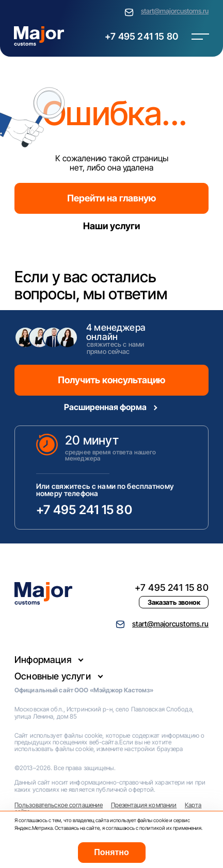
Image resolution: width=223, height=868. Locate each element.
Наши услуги (111, 226)
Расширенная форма (105, 407)
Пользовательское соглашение (59, 805)
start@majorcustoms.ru (175, 11)
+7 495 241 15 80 (141, 36)
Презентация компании (144, 805)
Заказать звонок (174, 602)
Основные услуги (53, 676)
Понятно (111, 852)
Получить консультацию (111, 380)
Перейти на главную (111, 198)
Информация (43, 660)
